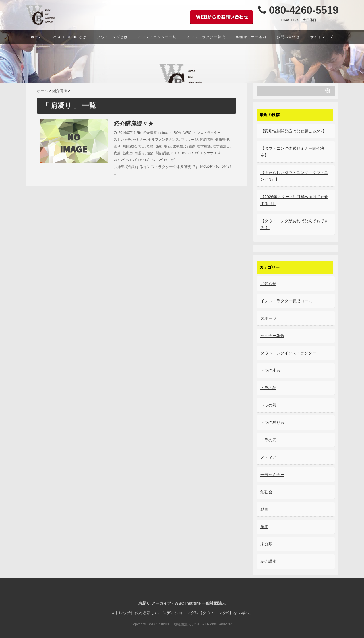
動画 (264, 509)
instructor (165, 133)
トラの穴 (268, 440)
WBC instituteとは (70, 37)
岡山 (141, 146)
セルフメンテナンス (164, 140)
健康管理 (222, 140)
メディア (268, 457)
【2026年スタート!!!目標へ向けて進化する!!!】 (294, 200)
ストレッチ (122, 140)
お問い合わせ (288, 37)
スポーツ (268, 318)
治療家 (190, 146)
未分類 (266, 544)
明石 (167, 146)
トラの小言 (270, 370)
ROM (177, 133)
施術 (159, 146)
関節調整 (162, 153)
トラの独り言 (272, 422)
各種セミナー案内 (251, 37)
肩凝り (140, 153)
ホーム (37, 37)
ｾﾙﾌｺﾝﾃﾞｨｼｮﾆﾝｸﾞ (164, 160)
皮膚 (117, 153)
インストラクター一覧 (157, 37)
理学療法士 (221, 146)
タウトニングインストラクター (288, 353)
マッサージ (189, 140)
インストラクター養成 (206, 37)
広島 (150, 146)
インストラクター (207, 133)
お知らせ (268, 284)
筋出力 (128, 153)
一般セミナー (272, 475)
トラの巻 (268, 388)
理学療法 (204, 146)
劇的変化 (129, 146)
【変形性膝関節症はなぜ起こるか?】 (293, 131)
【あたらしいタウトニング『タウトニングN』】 (294, 176)
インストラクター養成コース (286, 301)
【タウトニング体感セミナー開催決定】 (292, 152)
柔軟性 (178, 146)
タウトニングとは (112, 37)
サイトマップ (322, 37)
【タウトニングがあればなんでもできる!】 (294, 224)
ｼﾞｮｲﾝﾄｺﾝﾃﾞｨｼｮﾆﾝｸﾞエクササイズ (196, 153)
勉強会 (266, 492)
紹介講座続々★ (134, 124)
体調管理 (207, 140)
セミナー (140, 140)
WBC (187, 133)
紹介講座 (150, 133)
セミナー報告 (272, 336)
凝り (117, 146)
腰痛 (150, 153)
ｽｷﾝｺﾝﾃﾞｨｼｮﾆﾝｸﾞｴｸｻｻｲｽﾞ (132, 160)
